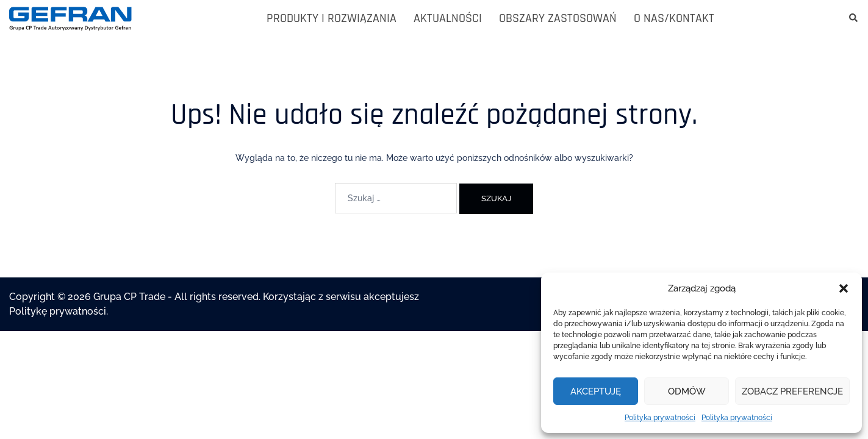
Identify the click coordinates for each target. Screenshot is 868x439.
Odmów (687, 391)
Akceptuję (596, 391)
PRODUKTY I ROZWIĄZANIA (332, 18)
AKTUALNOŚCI (448, 18)
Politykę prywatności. (59, 311)
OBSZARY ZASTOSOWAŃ (558, 18)
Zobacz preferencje (792, 391)
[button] (844, 288)
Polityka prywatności (660, 418)
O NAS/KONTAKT (674, 18)
